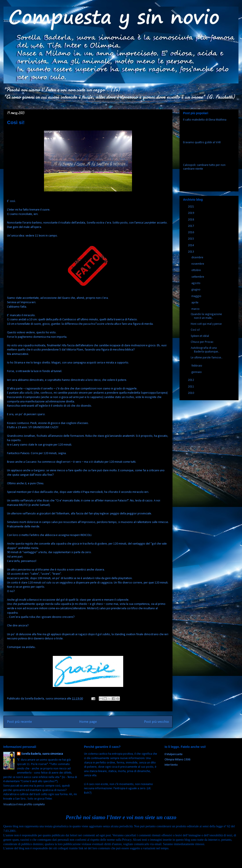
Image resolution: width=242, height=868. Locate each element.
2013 (191, 252)
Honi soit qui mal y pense (206, 324)
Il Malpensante (174, 754)
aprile (195, 303)
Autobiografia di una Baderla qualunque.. (205, 350)
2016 (191, 232)
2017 (191, 226)
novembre (198, 264)
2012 (191, 380)
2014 (191, 245)
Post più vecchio (157, 722)
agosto (196, 283)
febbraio (197, 366)
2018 (191, 220)
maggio (197, 296)
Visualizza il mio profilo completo (24, 805)
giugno (196, 290)
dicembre (198, 258)
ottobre (196, 270)
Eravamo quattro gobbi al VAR (202, 142)
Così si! (195, 330)
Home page (88, 722)
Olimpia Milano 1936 (177, 760)
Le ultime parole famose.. (207, 358)
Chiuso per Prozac (202, 342)
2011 (191, 387)
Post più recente (19, 722)
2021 (191, 207)
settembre (198, 277)
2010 (191, 393)
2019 (191, 213)
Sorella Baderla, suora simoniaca (42, 754)
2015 (191, 239)
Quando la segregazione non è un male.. (206, 316)
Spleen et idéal (200, 336)
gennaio (197, 372)
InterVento (171, 765)
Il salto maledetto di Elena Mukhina (205, 120)
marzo (196, 309)
